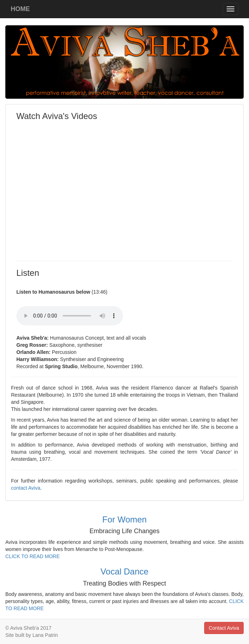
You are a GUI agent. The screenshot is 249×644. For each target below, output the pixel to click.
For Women (125, 519)
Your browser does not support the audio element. (70, 316)
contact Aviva (26, 488)
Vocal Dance (125, 571)
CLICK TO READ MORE (33, 556)
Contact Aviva (224, 628)
